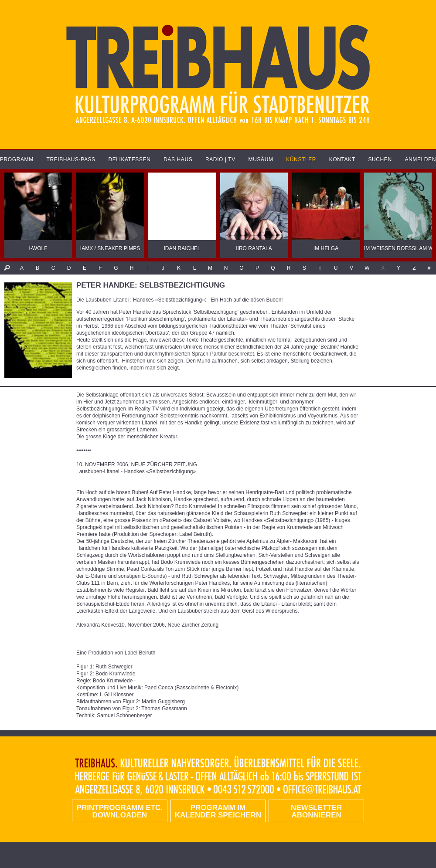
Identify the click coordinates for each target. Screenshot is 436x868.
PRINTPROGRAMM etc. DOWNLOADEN (120, 811)
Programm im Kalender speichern (218, 811)
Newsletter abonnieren (316, 811)
